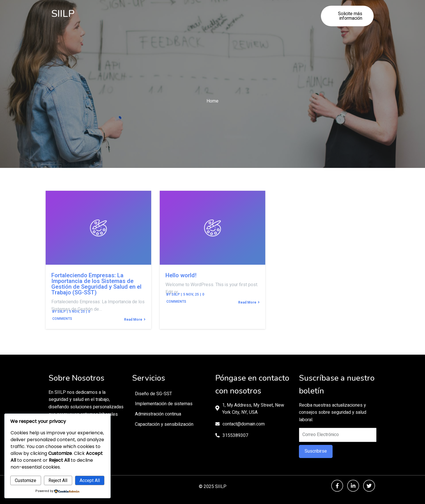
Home (212, 101)
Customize (26, 481)
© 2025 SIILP (213, 487)
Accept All (90, 481)
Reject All (58, 481)
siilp (61, 312)
